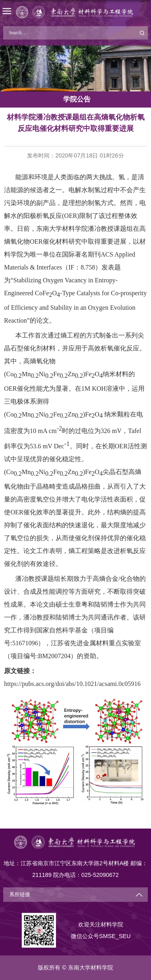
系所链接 (20, 895)
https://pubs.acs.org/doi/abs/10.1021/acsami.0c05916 (72, 684)
